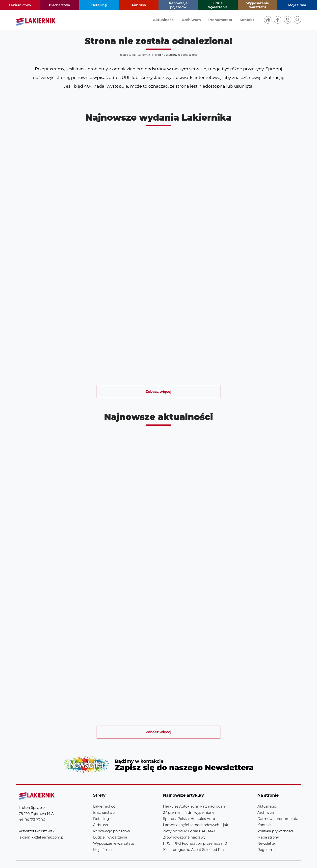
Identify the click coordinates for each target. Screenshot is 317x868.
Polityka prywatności (275, 821)
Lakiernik (144, 55)
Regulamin (267, 840)
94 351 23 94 (35, 810)
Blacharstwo (59, 5)
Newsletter (158, 760)
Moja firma (297, 5)
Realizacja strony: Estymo (267, 859)
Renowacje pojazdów (178, 5)
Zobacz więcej (158, 392)
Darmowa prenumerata (278, 809)
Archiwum (191, 20)
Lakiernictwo (20, 5)
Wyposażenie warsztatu (258, 5)
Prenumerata (220, 20)
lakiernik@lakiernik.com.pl (42, 827)
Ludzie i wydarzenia (218, 5)
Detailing (99, 5)
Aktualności (164, 20)
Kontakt (247, 20)
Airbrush (139, 5)
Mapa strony (268, 827)
